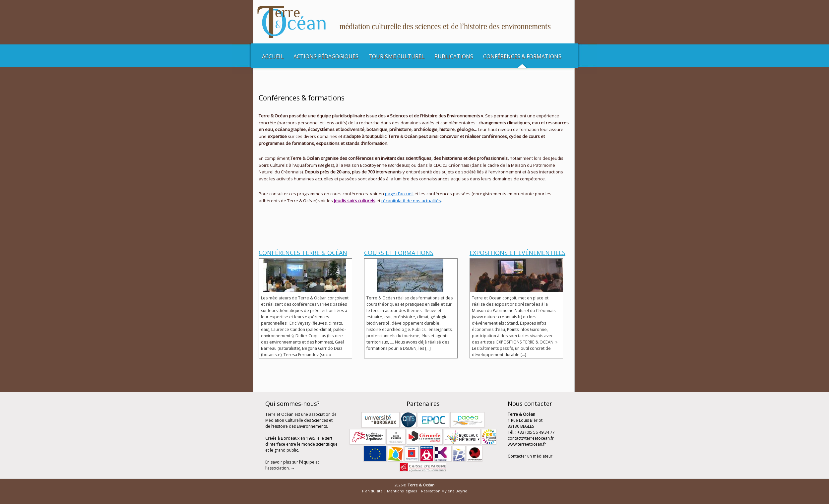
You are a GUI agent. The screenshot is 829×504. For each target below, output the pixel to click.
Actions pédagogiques (326, 56)
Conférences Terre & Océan (303, 253)
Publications (454, 56)
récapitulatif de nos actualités (411, 201)
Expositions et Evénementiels (517, 253)
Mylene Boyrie (454, 491)
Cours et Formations (399, 253)
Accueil (273, 56)
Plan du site (372, 491)
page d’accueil (399, 194)
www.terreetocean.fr (527, 444)
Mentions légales (402, 491)
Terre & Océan (421, 485)
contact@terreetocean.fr (531, 438)
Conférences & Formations (522, 56)
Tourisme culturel (396, 56)
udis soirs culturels (356, 201)
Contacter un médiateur (530, 456)
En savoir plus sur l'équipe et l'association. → (292, 465)
